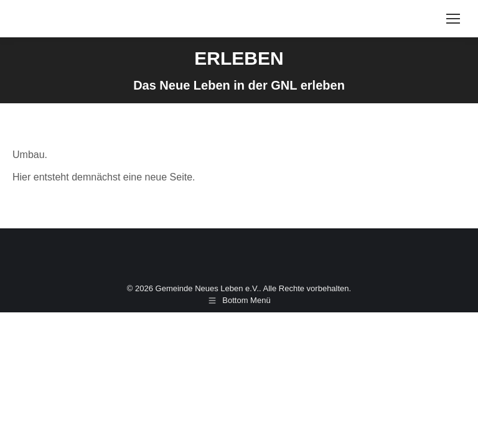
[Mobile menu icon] (453, 19)
